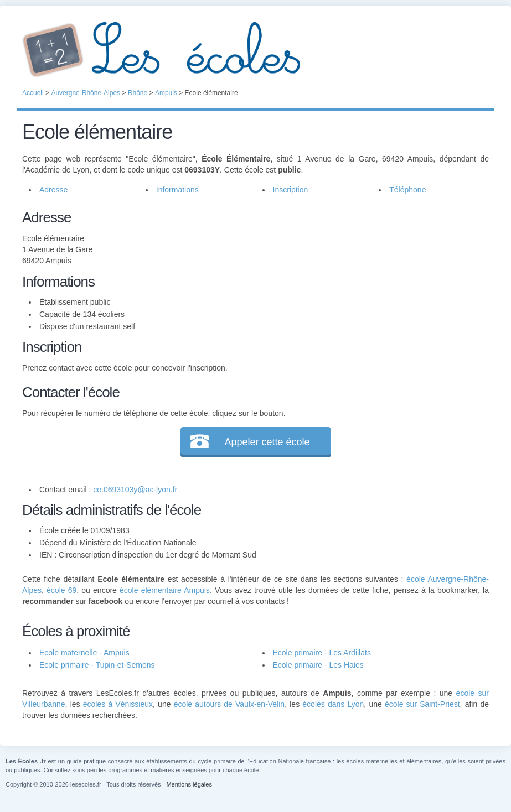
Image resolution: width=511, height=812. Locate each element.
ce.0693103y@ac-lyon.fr (135, 490)
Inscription (291, 190)
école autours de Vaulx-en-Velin (229, 704)
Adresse (53, 190)
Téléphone (407, 190)
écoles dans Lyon (333, 704)
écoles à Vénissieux (118, 704)
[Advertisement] (367, 284)
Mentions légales (189, 784)
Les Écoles (255, 50)
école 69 (61, 590)
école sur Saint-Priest (422, 704)
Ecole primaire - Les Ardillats (322, 653)
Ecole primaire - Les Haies (318, 665)
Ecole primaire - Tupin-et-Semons (97, 665)
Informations (177, 190)
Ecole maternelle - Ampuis (84, 653)
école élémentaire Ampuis (165, 590)
